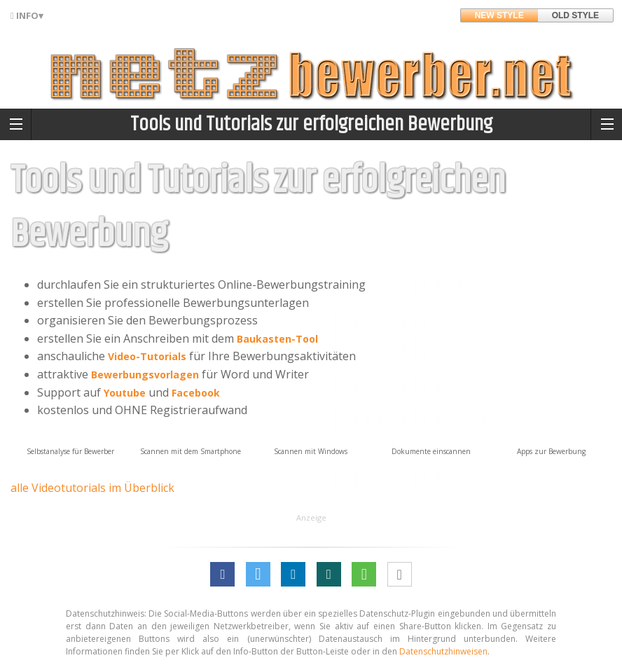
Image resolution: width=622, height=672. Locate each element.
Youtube (125, 393)
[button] (222, 574)
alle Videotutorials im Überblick (92, 488)
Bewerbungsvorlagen (145, 375)
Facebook (196, 393)
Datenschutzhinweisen (443, 651)
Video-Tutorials (147, 356)
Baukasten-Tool (277, 339)
